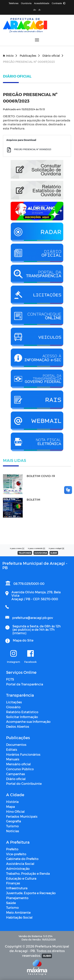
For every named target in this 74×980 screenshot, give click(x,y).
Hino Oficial (15, 811)
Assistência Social (20, 864)
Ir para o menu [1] (17, 548)
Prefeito (12, 849)
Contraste (59, 3)
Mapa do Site (23, 640)
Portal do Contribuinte (24, 784)
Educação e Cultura (21, 878)
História (12, 802)
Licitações (14, 702)
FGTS (10, 679)
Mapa (10, 807)
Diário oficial (53, 56)
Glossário (13, 707)
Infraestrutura (17, 888)
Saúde (11, 903)
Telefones (14, 3)
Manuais (13, 759)
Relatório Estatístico (22, 712)
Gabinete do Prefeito (22, 859)
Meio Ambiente (18, 912)
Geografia (14, 821)
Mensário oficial (18, 764)
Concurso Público (20, 769)
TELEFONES (25, 553)
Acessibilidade (42, 3)
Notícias (13, 831)
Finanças (13, 883)
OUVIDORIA (41, 553)
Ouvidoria (26, 3)
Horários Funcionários (23, 754)
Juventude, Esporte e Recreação (31, 893)
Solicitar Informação (22, 717)
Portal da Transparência (25, 684)
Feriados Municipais (22, 816)
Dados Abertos (18, 726)
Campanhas (16, 774)
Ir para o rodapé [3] (56, 548)
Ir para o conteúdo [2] (36, 548)
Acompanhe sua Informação (28, 722)
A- (40, 10)
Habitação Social (19, 917)
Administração (18, 869)
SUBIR (54, 553)
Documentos (16, 745)
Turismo (12, 826)
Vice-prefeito (16, 854)
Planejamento (17, 898)
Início (10, 56)
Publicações (30, 56)
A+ (35, 10)
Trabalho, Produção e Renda (28, 873)
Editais (12, 749)
